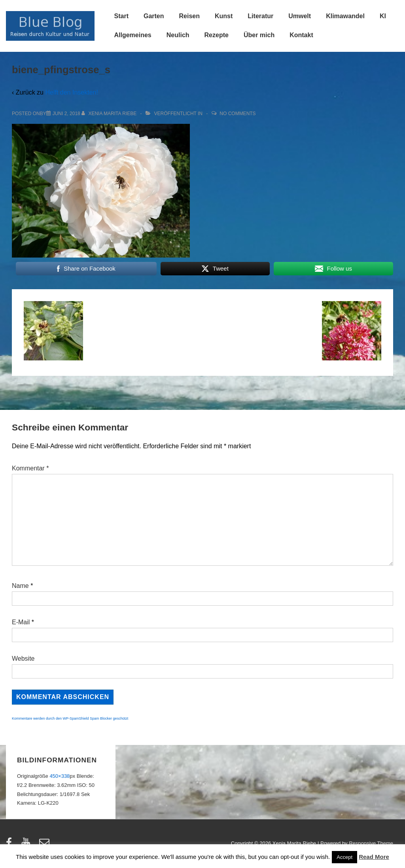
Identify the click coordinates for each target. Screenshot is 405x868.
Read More (374, 857)
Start (121, 16)
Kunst (224, 16)
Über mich (259, 35)
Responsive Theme (371, 843)
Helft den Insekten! (71, 92)
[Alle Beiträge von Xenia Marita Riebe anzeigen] (110, 114)
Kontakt (301, 35)
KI (383, 16)
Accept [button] (344, 857)
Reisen (189, 16)
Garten (154, 16)
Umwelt (300, 16)
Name (20, 586)
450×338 (60, 776)
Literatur (260, 16)
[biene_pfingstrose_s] (66, 114)
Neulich (178, 35)
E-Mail (21, 622)
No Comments (238, 114)
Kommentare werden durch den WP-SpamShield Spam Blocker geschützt (70, 718)
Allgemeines (133, 35)
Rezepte (217, 35)
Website (23, 659)
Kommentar (30, 468)
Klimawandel (345, 16)
